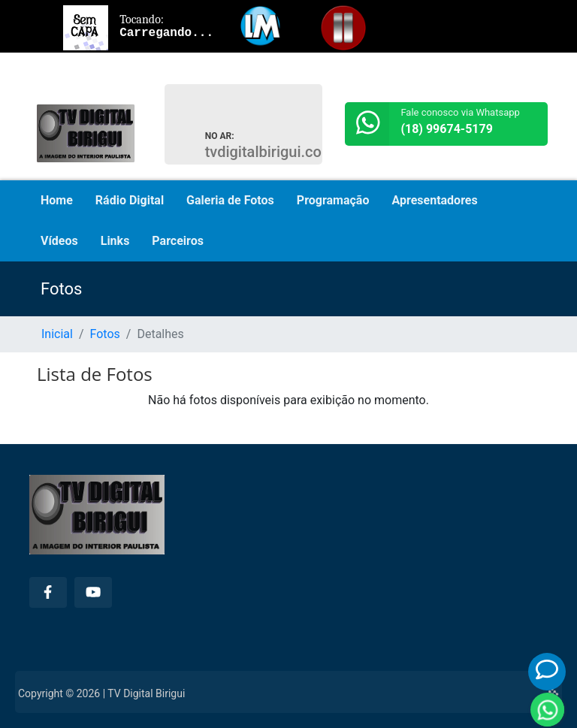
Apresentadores (434, 200)
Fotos (105, 334)
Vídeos (59, 241)
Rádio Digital (130, 200)
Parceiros (178, 241)
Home (57, 200)
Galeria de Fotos (230, 200)
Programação (333, 200)
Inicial (57, 334)
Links (115, 241)
